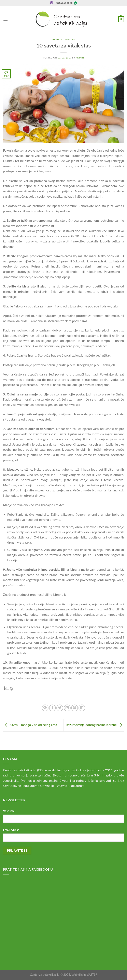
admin (80, 58)
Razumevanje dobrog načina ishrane (95, 725)
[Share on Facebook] (52, 708)
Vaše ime (9, 811)
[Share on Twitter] (60, 708)
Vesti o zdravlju (63, 39)
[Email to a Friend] (67, 708)
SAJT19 (92, 975)
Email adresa (11, 830)
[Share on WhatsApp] (45, 708)
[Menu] (5, 19)
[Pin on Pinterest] (75, 708)
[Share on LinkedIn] (82, 708)
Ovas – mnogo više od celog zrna (30, 725)
